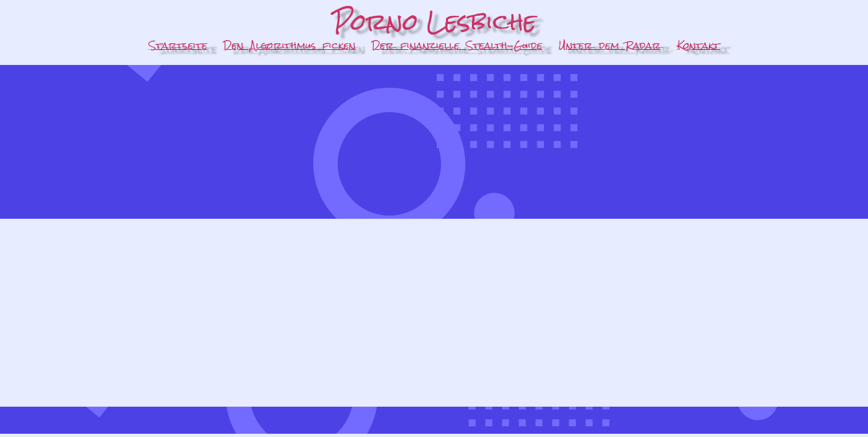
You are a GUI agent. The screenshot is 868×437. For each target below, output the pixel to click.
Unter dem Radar (610, 45)
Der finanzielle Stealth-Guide (457, 45)
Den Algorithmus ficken (290, 45)
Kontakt (698, 45)
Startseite (178, 45)
